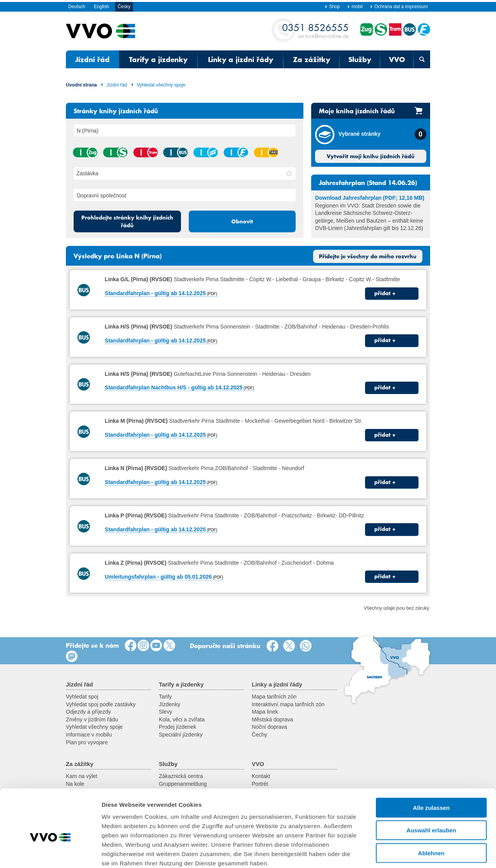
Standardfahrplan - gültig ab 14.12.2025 (155, 293)
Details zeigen (412, 853)
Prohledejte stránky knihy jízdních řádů (127, 221)
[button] (289, 173)
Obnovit (242, 221)
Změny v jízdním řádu (92, 719)
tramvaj (146, 152)
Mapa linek (265, 712)
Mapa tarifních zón (274, 697)
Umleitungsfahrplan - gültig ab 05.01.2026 (158, 577)
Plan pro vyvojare (87, 742)
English (101, 7)
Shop (332, 7)
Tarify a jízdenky (158, 59)
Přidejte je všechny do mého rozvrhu (368, 256)
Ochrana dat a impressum (399, 7)
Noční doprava (270, 727)
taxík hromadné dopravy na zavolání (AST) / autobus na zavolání (266, 152)
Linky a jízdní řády (241, 59)
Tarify (165, 697)
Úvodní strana (81, 85)
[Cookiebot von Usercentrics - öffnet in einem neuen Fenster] (50, 853)
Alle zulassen (431, 766)
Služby (360, 59)
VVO (397, 59)
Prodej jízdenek (178, 727)
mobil (355, 7)
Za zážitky (312, 59)
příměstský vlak (115, 152)
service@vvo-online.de (315, 30)
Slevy (165, 712)
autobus (176, 152)
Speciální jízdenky (181, 735)
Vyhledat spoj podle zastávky (101, 704)
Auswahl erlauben (431, 789)
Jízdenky (170, 704)
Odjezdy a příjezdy (88, 712)
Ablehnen (431, 811)
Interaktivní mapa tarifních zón (288, 704)
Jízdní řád (92, 59)
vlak (85, 152)
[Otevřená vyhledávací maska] (422, 59)
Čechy (260, 735)
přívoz (236, 152)
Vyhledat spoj (82, 697)
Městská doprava (273, 719)
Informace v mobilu (89, 735)
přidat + (385, 293)
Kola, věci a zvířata (182, 719)
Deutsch (77, 7)
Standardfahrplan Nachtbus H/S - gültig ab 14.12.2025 (174, 387)
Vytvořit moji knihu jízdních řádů (371, 156)
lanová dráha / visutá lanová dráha (206, 152)
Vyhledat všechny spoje (158, 85)
